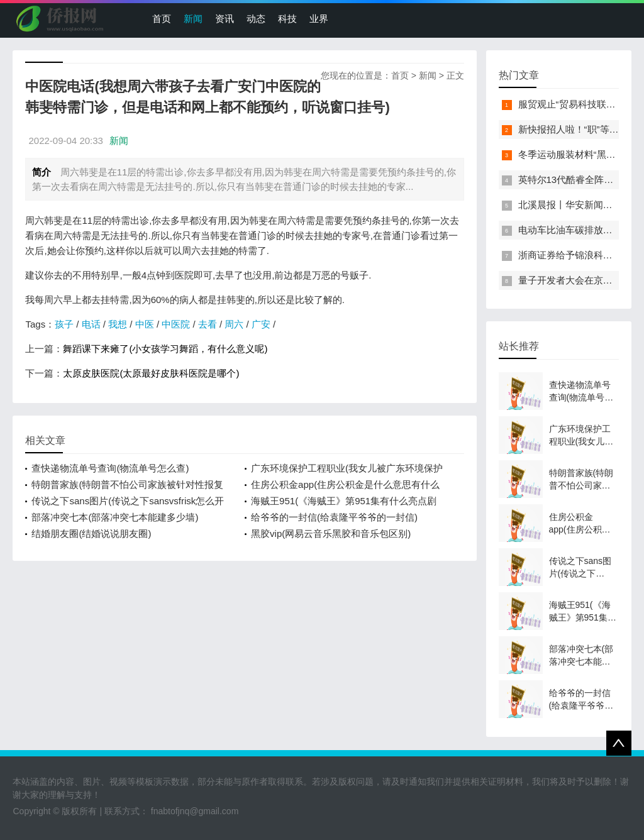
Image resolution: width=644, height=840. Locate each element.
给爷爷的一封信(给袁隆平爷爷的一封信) (334, 517)
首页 (162, 19)
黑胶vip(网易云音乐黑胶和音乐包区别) (331, 533)
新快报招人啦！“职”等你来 (573, 129)
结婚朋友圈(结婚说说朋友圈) (91, 533)
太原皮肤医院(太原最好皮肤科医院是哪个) (151, 373)
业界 (319, 19)
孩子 (64, 324)
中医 (145, 324)
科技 (287, 19)
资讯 (225, 19)
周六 (234, 324)
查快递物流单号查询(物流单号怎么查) (110, 468)
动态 (256, 19)
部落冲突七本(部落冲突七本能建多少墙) (115, 517)
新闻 (193, 19)
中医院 (176, 324)
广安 (261, 324)
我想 (118, 324)
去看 (208, 324)
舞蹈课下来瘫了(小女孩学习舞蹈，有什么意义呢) (165, 349)
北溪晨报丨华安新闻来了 (570, 205)
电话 (91, 324)
